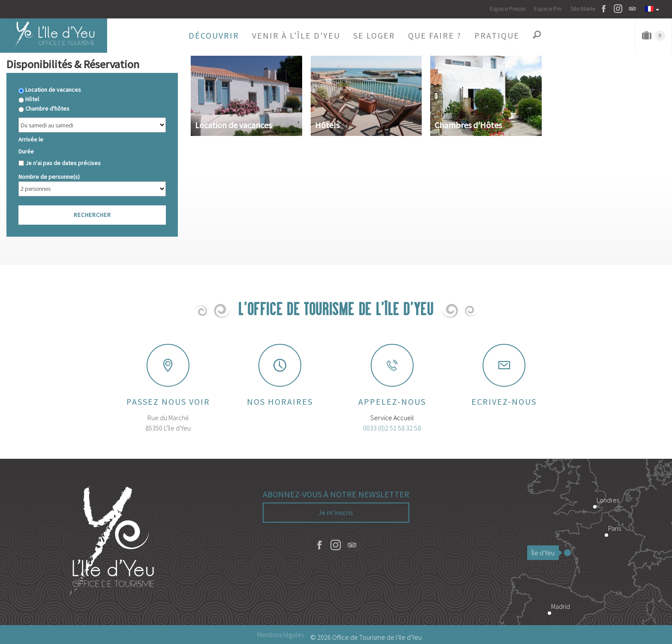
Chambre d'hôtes (47, 108)
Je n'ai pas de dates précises (63, 163)
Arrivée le (31, 139)
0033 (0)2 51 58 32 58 (392, 428)
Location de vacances (53, 90)
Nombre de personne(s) (49, 177)
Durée (26, 151)
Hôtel (32, 99)
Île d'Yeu (545, 553)
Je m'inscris (336, 512)
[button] (214, 36)
